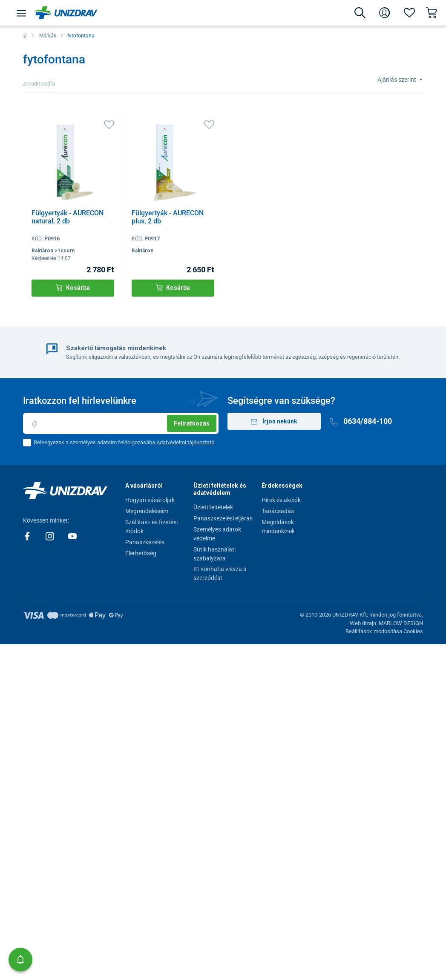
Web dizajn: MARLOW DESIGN (386, 623)
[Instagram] (50, 536)
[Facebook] (28, 536)
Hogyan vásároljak (150, 500)
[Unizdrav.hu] (66, 13)
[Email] (121, 423)
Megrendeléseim (147, 511)
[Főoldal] (25, 36)
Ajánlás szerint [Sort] (397, 80)
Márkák (48, 36)
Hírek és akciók (281, 500)
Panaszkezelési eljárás (223, 518)
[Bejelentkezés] (385, 13)
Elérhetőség (141, 553)
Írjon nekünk (274, 421)
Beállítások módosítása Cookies (384, 631)
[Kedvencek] (409, 13)
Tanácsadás (278, 511)
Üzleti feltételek (213, 507)
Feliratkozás (192, 423)
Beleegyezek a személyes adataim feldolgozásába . (125, 442)
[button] (20, 960)
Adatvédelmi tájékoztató (185, 442)
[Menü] (21, 13)
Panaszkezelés (145, 542)
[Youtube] (72, 536)
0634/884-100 (361, 421)
